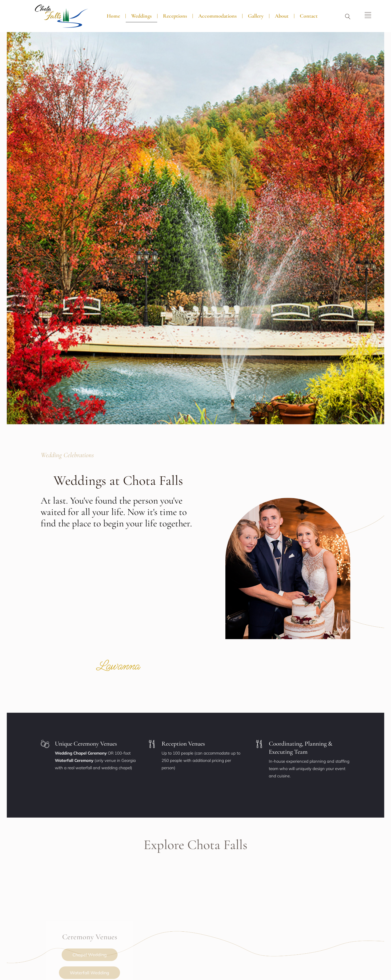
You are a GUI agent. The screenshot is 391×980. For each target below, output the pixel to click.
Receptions (175, 16)
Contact (309, 16)
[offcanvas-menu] (368, 15)
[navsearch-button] (348, 17)
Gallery (256, 16)
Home (113, 16)
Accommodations (217, 16)
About (282, 16)
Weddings (141, 16)
